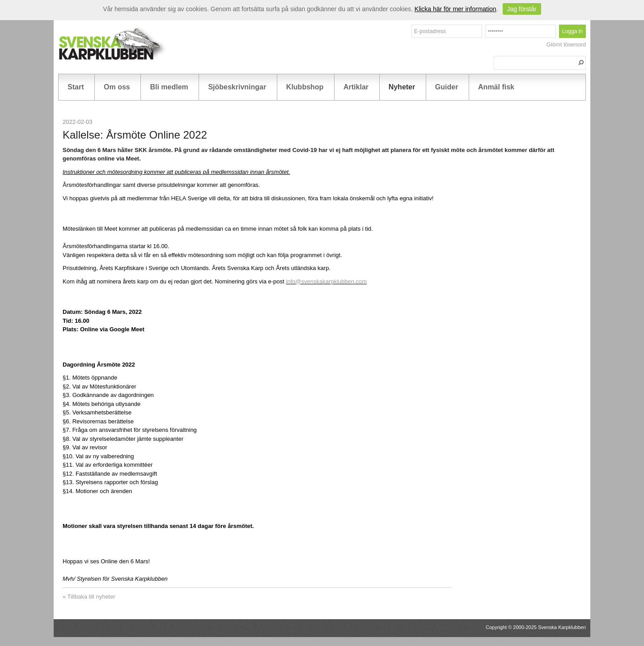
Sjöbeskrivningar (237, 87)
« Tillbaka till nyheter (89, 597)
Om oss (117, 87)
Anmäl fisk (496, 87)
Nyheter (402, 87)
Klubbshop (305, 87)
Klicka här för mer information (455, 9)
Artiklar (356, 87)
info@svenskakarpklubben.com (326, 281)
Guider (447, 87)
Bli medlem (169, 87)
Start (76, 87)
